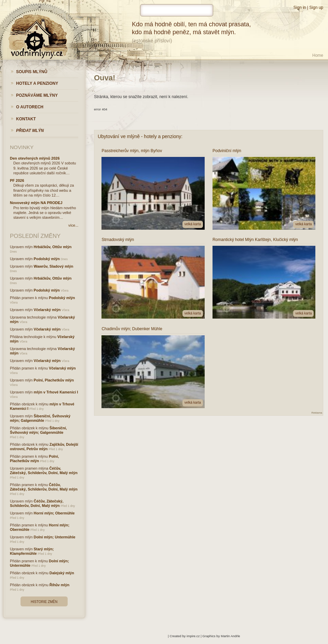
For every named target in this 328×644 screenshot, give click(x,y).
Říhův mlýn (59, 585)
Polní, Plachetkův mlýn (54, 380)
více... (73, 225)
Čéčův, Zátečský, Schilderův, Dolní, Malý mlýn (44, 471)
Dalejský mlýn (62, 573)
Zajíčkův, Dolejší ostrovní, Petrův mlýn (44, 447)
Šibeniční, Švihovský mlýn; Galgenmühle (40, 418)
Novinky (22, 147)
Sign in (300, 8)
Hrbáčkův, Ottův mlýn (53, 247)
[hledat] (177, 10)
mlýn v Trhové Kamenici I (56, 392)
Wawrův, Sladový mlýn (54, 266)
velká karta (193, 224)
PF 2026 (17, 180)
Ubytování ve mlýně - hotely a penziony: (140, 136)
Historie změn (44, 602)
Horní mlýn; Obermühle (54, 513)
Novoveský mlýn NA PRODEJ (36, 203)
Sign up (316, 8)
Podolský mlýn (47, 259)
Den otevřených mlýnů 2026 (35, 158)
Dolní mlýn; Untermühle (55, 537)
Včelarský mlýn (47, 310)
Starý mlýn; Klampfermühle (32, 551)
